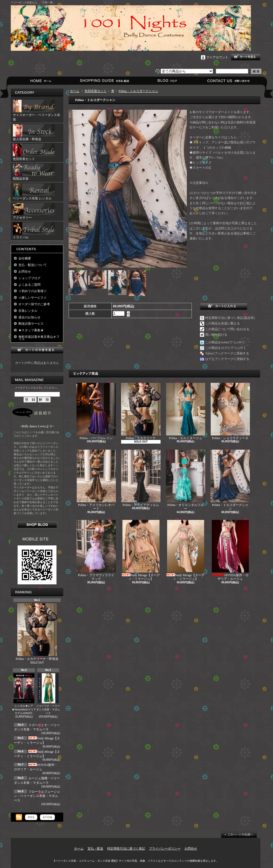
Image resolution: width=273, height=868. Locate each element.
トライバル (34, 231)
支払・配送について (104, 81)
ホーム (42, 81)
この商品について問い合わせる (227, 329)
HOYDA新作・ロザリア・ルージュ (230, 550)
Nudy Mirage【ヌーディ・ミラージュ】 (141, 550)
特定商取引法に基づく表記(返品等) (230, 318)
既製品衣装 (34, 172)
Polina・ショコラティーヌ (230, 411)
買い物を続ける (216, 335)
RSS (31, 817)
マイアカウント (217, 57)
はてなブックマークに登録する (227, 359)
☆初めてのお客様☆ (33, 291)
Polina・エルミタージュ (186, 411)
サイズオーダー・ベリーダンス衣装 (37, 111)
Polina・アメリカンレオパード (96, 480)
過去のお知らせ (29, 317)
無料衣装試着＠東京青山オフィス (39, 338)
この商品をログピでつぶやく (226, 348)
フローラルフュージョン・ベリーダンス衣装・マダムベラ (37, 796)
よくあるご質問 (29, 285)
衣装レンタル (28, 311)
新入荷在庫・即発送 (34, 133)
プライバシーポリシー (165, 849)
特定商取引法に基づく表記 (126, 849)
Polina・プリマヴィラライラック (96, 550)
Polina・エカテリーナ (141, 411)
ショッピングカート (246, 57)
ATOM (47, 817)
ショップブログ (166, 81)
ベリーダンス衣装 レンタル (34, 192)
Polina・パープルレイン (96, 411)
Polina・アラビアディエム (141, 478)
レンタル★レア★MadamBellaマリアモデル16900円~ (24, 694)
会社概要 (25, 258)
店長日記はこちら (37, 525)
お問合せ (229, 81)
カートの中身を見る (37, 350)
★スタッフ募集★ (31, 330)
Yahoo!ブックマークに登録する (227, 353)
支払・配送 (95, 849)
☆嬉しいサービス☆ (33, 298)
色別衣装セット (34, 152)
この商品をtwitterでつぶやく (225, 342)
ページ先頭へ (239, 835)
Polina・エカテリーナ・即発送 (37, 632)
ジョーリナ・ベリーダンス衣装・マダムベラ (48, 694)
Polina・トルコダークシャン (138, 91)
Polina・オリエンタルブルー (186, 480)
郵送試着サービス (31, 324)
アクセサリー (34, 211)
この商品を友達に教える (223, 323)
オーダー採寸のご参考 (34, 304)
